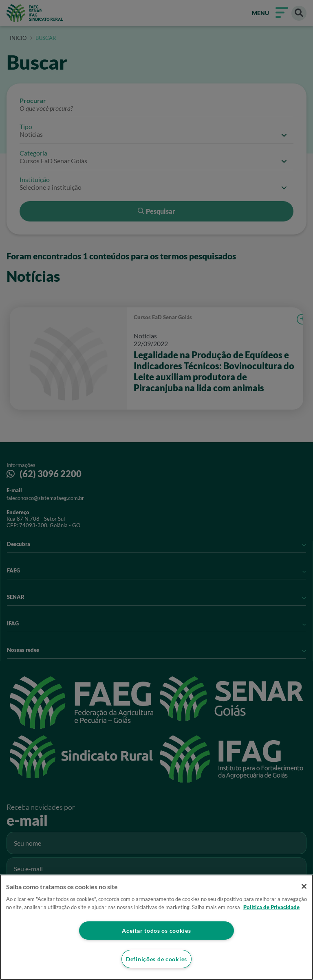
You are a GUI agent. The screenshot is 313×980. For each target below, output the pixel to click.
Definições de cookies (156, 959)
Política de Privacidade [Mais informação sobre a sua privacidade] (271, 907)
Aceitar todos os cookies (156, 931)
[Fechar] (304, 886)
